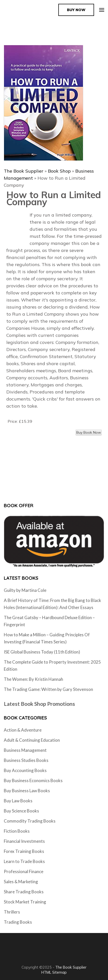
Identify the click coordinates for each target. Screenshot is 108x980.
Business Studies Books (26, 760)
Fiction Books (17, 831)
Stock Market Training (25, 902)
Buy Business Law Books (27, 791)
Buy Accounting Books (25, 770)
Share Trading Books (24, 892)
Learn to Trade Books (24, 861)
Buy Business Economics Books (33, 780)
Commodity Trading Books (30, 821)
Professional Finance (24, 871)
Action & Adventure (23, 730)
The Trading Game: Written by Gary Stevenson (48, 689)
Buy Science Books (21, 811)
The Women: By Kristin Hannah (33, 679)
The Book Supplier (24, 171)
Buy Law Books (18, 801)
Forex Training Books (24, 851)
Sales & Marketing (21, 882)
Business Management (25, 750)
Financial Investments (24, 841)
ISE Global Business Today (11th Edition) (42, 652)
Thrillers (12, 912)
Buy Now (76, 10)
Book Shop (59, 171)
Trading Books (18, 922)
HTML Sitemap (54, 972)
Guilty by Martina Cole (25, 590)
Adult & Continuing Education (32, 740)
